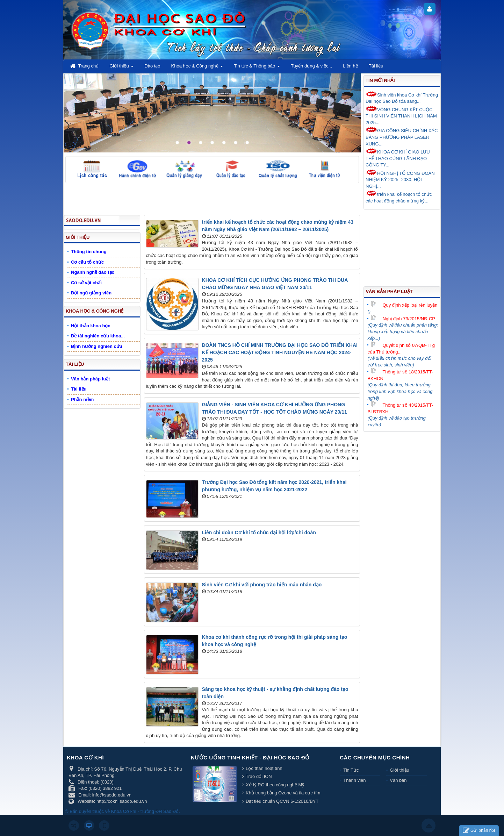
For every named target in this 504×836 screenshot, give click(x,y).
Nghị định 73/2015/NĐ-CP (403, 319)
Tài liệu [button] (376, 66)
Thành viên (354, 780)
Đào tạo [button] (152, 66)
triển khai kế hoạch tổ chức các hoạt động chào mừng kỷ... (399, 197)
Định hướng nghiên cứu (97, 346)
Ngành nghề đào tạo (93, 272)
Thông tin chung (89, 252)
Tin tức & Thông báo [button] (257, 68)
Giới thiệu (78, 237)
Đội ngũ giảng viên (91, 293)
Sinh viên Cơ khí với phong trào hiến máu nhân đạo (262, 585)
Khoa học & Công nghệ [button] (197, 68)
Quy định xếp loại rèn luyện (404, 305)
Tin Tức (351, 770)
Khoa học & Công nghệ (95, 311)
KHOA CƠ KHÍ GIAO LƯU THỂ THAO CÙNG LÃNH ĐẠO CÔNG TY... (398, 158)
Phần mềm (82, 399)
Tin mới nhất (381, 80)
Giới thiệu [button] (121, 68)
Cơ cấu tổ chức (87, 262)
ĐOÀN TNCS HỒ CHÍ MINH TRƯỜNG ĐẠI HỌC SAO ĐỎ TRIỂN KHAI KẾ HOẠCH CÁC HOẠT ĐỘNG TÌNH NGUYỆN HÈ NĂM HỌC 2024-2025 (280, 352)
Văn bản (398, 780)
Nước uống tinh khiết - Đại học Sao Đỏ (250, 758)
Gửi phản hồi (479, 831)
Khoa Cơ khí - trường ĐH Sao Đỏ (145, 811)
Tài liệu (75, 364)
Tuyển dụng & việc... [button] (311, 66)
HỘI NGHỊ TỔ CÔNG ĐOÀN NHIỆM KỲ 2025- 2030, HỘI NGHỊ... (400, 179)
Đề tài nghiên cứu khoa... (98, 336)
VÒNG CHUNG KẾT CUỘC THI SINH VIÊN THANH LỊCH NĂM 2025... (401, 116)
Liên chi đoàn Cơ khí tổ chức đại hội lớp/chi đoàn (259, 533)
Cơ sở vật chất (87, 283)
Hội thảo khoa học (91, 326)
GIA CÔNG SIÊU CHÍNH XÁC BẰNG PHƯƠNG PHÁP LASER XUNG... (402, 137)
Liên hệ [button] (350, 66)
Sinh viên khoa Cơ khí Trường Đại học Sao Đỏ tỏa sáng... (402, 98)
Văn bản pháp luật (389, 291)
